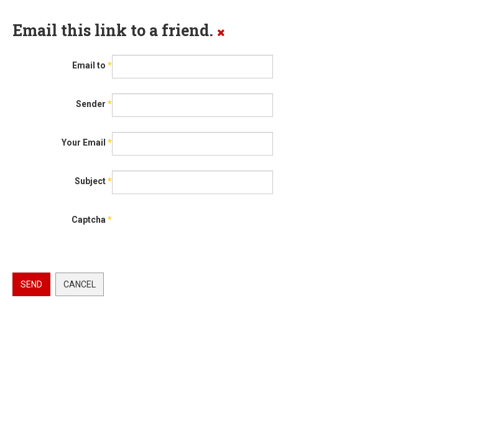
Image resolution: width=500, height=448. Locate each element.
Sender (94, 104)
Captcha (92, 220)
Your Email (87, 142)
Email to (92, 65)
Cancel (80, 284)
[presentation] (107, 254)
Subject (93, 181)
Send (31, 284)
